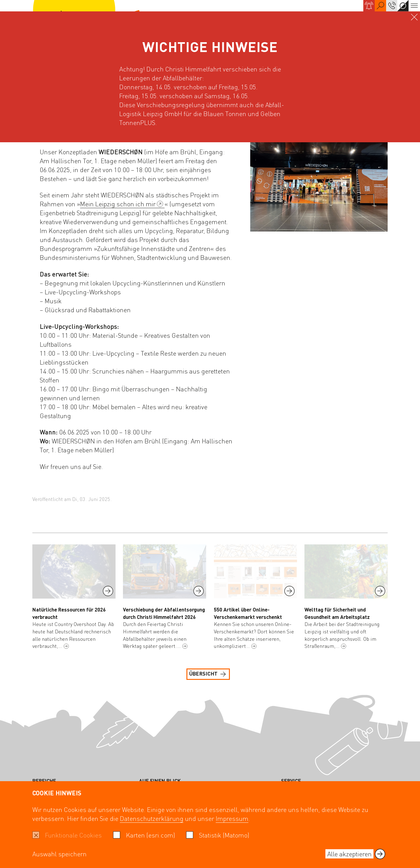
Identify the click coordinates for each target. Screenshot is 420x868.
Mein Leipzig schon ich (122, 204)
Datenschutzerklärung (152, 818)
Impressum (232, 818)
